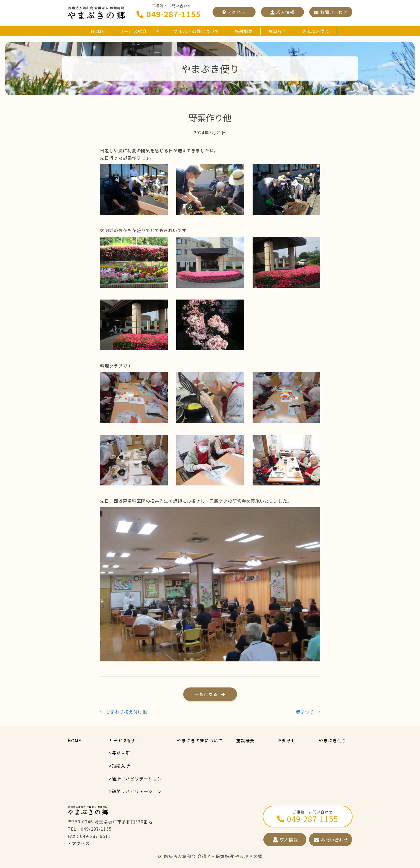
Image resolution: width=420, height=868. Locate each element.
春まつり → (308, 712)
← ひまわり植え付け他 (123, 712)
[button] (234, 12)
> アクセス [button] (79, 843)
